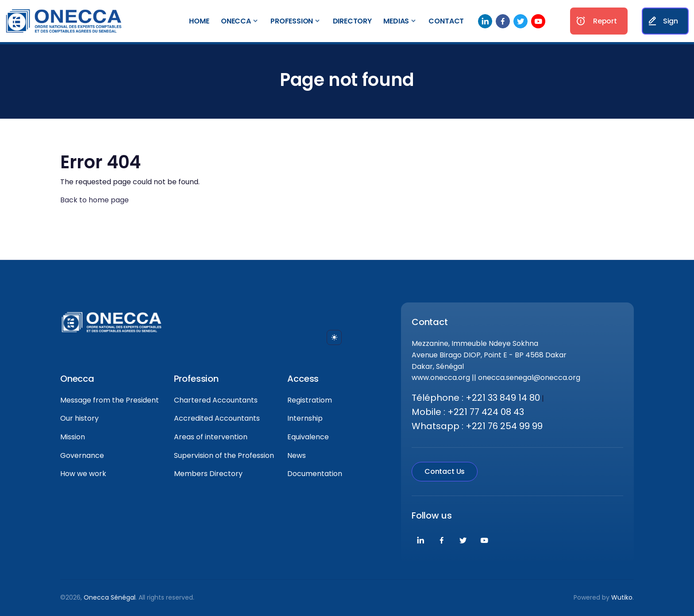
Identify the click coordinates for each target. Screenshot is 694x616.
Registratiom (310, 400)
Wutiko (622, 597)
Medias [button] (396, 21)
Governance (82, 455)
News (297, 455)
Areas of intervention (211, 437)
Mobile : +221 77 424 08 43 (468, 412)
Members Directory (208, 474)
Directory (352, 21)
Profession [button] (292, 21)
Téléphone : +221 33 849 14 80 (476, 398)
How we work (83, 474)
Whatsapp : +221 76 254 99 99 (477, 426)
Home (199, 21)
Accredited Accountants (217, 418)
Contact (446, 21)
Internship (305, 418)
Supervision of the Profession (224, 455)
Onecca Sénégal (110, 597)
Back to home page (94, 200)
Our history (79, 418)
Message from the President (110, 400)
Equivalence (308, 437)
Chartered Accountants (216, 400)
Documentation (315, 474)
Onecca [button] (236, 21)
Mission (73, 437)
